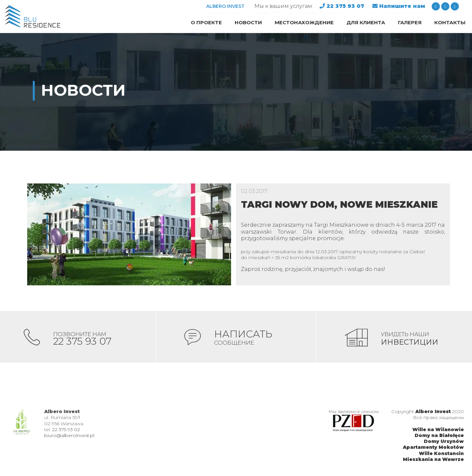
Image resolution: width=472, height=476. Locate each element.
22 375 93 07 (346, 6)
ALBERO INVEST (225, 6)
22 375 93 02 (66, 430)
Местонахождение (304, 22)
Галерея (410, 22)
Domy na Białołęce (439, 436)
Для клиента (366, 22)
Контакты (450, 22)
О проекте (206, 22)
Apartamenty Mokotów (433, 448)
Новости (248, 22)
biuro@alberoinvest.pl (69, 436)
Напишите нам (402, 6)
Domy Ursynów (444, 442)
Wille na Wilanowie (438, 430)
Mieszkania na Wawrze (433, 460)
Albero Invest (433, 412)
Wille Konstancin (441, 454)
